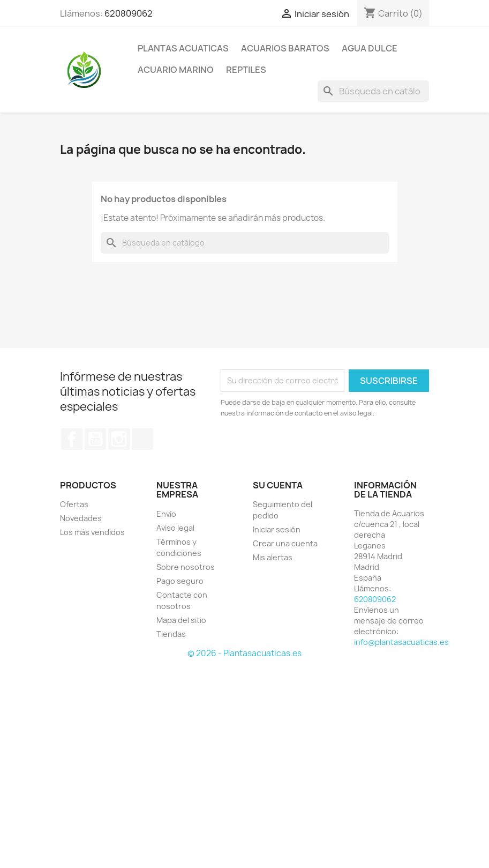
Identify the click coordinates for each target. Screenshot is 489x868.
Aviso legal (175, 528)
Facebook (72, 439)
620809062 (129, 13)
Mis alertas (273, 557)
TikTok (142, 439)
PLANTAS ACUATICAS (183, 48)
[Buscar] (373, 91)
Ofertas (74, 504)
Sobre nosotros (186, 567)
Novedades (81, 518)
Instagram (119, 439)
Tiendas (171, 634)
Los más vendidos (92, 532)
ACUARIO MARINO (176, 70)
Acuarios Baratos (285, 48)
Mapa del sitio (181, 620)
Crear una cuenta (285, 543)
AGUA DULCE (370, 48)
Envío (166, 514)
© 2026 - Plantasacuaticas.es (244, 653)
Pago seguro (180, 581)
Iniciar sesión (277, 529)
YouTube (95, 439)
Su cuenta (278, 485)
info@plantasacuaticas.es (401, 642)
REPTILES (246, 70)
